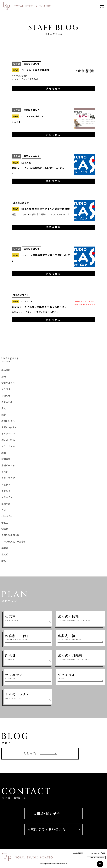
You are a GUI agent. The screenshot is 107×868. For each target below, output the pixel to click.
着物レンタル (8, 421)
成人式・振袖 (8, 440)
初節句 (5, 529)
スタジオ (6, 389)
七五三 (5, 523)
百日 (4, 510)
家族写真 (6, 504)
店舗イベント (8, 465)
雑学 (4, 415)
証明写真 (6, 459)
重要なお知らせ (9, 427)
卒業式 (5, 548)
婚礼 (4, 561)
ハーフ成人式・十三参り (14, 542)
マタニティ (7, 497)
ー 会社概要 (78, 853)
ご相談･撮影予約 (54, 813)
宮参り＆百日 (8, 383)
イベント (6, 472)
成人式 (5, 554)
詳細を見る (53, 88)
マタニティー (8, 446)
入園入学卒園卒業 (10, 535)
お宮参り (6, 484)
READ (40, 754)
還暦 (4, 453)
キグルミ (6, 491)
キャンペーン (8, 434)
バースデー (7, 516)
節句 (4, 376)
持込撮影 (6, 370)
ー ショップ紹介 (99, 853)
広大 (4, 408)
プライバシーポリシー (96, 858)
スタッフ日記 (8, 478)
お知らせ (6, 396)
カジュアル (7, 402)
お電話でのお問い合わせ (53, 829)
